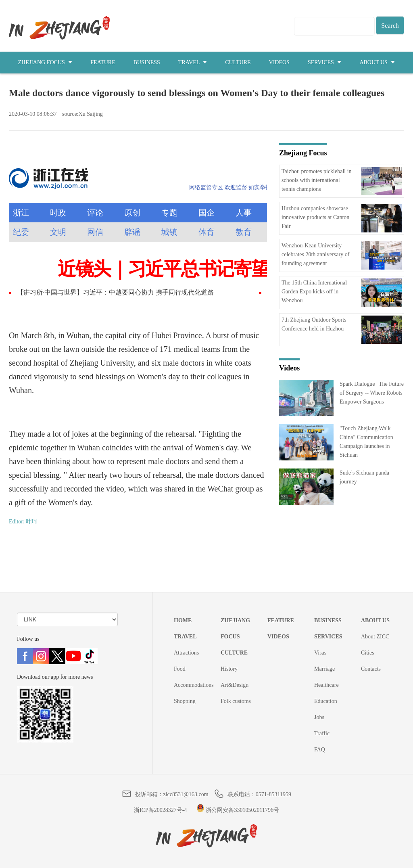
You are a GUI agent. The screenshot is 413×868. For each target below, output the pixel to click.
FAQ (320, 750)
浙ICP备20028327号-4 (160, 810)
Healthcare (326, 685)
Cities (368, 653)
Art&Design (235, 685)
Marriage (324, 669)
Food (180, 669)
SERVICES (325, 62)
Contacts (371, 669)
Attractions (186, 653)
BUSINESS (147, 62)
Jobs (319, 717)
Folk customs (236, 701)
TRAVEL (193, 62)
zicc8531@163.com (186, 794)
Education (326, 701)
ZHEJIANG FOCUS (45, 62)
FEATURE (103, 62)
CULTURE (238, 62)
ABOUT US (377, 62)
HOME (183, 620)
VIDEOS (279, 62)
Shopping (185, 701)
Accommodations (194, 685)
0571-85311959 (273, 794)
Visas (320, 653)
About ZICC (375, 637)
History (229, 669)
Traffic (322, 733)
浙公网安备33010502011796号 (238, 810)
